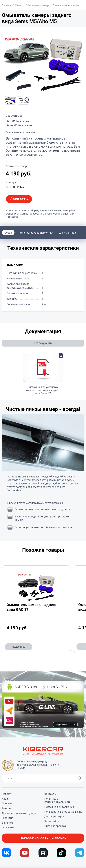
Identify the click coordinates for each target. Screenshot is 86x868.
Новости (7, 794)
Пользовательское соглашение (63, 812)
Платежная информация (59, 807)
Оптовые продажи (55, 826)
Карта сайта (52, 821)
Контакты (50, 794)
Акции (6, 799)
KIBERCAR (12, 217)
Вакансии (8, 823)
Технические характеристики (36, 233)
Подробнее (19, 647)
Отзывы (7, 803)
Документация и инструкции (19, 813)
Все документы (43, 343)
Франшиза (8, 827)
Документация (68, 233)
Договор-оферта (54, 816)
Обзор (8, 233)
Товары (6, 808)
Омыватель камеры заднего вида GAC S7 (31, 607)
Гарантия (8, 818)
